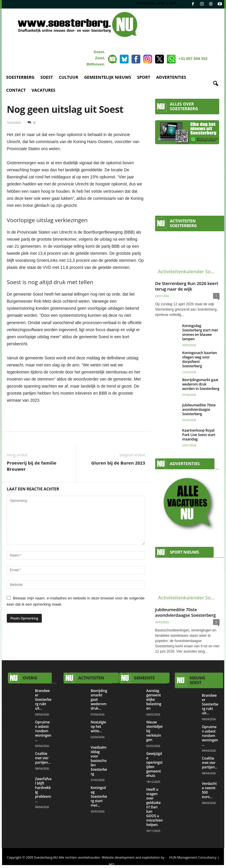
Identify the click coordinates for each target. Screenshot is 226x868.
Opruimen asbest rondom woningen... (43, 731)
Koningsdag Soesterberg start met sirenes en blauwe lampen (200, 332)
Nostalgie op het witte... (98, 727)
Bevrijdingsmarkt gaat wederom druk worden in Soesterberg (201, 384)
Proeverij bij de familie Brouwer (32, 466)
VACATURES (43, 90)
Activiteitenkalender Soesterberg (189, 272)
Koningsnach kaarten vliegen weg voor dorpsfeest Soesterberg (200, 359)
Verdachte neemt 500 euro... (209, 790)
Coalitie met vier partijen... (43, 758)
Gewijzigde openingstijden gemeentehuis (154, 765)
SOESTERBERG (20, 77)
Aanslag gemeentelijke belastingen (154, 699)
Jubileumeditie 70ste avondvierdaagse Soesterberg (199, 409)
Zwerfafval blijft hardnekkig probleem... (43, 790)
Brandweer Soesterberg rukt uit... (43, 699)
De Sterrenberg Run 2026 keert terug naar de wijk (187, 286)
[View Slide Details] (76, 417)
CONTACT (16, 90)
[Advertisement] (187, 177)
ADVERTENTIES (171, 77)
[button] (215, 84)
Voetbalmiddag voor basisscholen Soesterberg (99, 761)
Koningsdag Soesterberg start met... (99, 796)
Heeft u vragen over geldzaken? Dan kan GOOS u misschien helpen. (154, 807)
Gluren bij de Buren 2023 (118, 463)
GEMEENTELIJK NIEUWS (108, 77)
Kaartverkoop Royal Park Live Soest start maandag (199, 435)
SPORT (144, 77)
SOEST (47, 77)
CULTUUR (69, 77)
